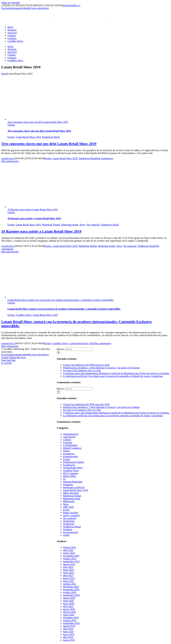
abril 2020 (68, 606)
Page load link (8, 360)
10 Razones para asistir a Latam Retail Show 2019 (33, 210)
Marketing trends (70, 225)
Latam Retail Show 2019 (28, 137)
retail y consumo (71, 515)
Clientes (67, 440)
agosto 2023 (69, 564)
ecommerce (69, 454)
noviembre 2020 (71, 589)
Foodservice (69, 465)
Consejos (68, 442)
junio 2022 (68, 581)
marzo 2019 (69, 640)
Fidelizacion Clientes (74, 462)
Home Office (70, 476)
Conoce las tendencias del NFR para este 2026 (86, 365)
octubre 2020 (70, 592)
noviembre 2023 (71, 556)
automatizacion (71, 434)
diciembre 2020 (71, 587)
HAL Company (71, 473)
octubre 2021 (70, 584)
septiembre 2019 (71, 623)
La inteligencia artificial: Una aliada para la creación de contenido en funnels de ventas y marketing (113, 376)
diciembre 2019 (71, 618)
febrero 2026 (69, 547)
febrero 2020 (69, 612)
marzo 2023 (69, 578)
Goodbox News (24, 315)
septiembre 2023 (71, 561)
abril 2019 (68, 637)
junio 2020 (68, 601)
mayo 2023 (69, 573)
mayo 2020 (69, 604)
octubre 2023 (70, 559)
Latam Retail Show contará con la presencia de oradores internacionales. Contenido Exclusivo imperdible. (61, 300)
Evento (11, 137)
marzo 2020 (69, 609)
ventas (66, 535)
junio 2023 (68, 570)
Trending (68, 529)
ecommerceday (71, 456)
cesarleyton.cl (8, 158)
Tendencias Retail (51, 137)
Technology (69, 521)
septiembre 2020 (71, 595)
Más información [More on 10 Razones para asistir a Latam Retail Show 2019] (10, 252)
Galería (11, 125)
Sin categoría (93, 225)
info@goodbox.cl (72, 5)
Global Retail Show (73, 468)
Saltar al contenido (11, 3)
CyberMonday (70, 445)
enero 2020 (69, 615)
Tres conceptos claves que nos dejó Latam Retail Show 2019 (38, 122)
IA (64, 479)
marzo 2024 (69, 553)
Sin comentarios (105, 158)
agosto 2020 (69, 598)
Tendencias (69, 524)
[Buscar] (59, 353)
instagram (68, 485)
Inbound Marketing (73, 482)
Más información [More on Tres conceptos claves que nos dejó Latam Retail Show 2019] (10, 161)
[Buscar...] (79, 349)
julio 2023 (68, 567)
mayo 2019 (69, 634)
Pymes (66, 510)
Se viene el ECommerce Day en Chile (82, 371)
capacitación (69, 437)
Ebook (66, 451)
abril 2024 (68, 550)
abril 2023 (68, 575)
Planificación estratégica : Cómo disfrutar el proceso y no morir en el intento (101, 368)
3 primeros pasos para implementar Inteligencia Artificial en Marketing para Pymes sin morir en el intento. (116, 373)
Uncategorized (70, 532)
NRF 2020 (68, 507)
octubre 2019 (70, 620)
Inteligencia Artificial (74, 487)
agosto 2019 (69, 626)
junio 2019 (68, 632)
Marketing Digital (51, 225)
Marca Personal (71, 493)
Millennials (69, 501)
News (82, 225)
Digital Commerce (72, 448)
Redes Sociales (71, 513)
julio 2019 (68, 629)
